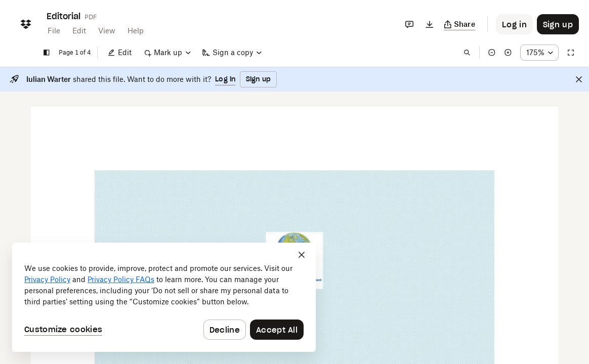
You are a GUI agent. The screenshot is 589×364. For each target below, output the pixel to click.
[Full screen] (571, 53)
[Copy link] (460, 24)
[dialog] (164, 297)
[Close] (579, 79)
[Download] (430, 24)
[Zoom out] (492, 53)
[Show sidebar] (47, 53)
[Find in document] (467, 53)
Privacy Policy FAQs (121, 279)
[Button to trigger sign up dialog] (558, 24)
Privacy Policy (47, 279)
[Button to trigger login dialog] (514, 24)
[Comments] (409, 24)
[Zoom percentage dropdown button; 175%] (539, 53)
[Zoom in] (508, 53)
